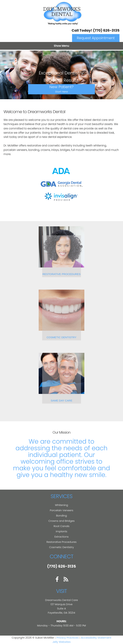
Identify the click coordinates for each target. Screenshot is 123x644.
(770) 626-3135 (61, 566)
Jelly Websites (61, 642)
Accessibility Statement (96, 638)
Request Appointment (96, 38)
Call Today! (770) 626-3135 (96, 30)
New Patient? (61, 89)
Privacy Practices (68, 638)
